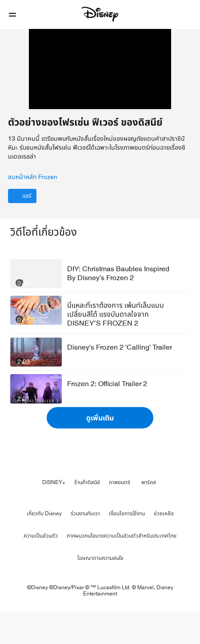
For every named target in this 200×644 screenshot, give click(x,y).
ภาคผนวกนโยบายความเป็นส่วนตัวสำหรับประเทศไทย (122, 568)
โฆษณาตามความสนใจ (100, 591)
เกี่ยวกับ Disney (44, 546)
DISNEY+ (54, 515)
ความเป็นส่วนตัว (41, 568)
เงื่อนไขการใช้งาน (127, 546)
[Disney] (100, 14)
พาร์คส (149, 515)
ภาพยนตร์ (120, 515)
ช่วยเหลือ (164, 546)
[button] (12, 14)
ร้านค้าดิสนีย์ (87, 515)
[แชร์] (22, 228)
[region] (100, 85)
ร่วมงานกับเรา (85, 546)
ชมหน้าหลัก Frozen (33, 210)
